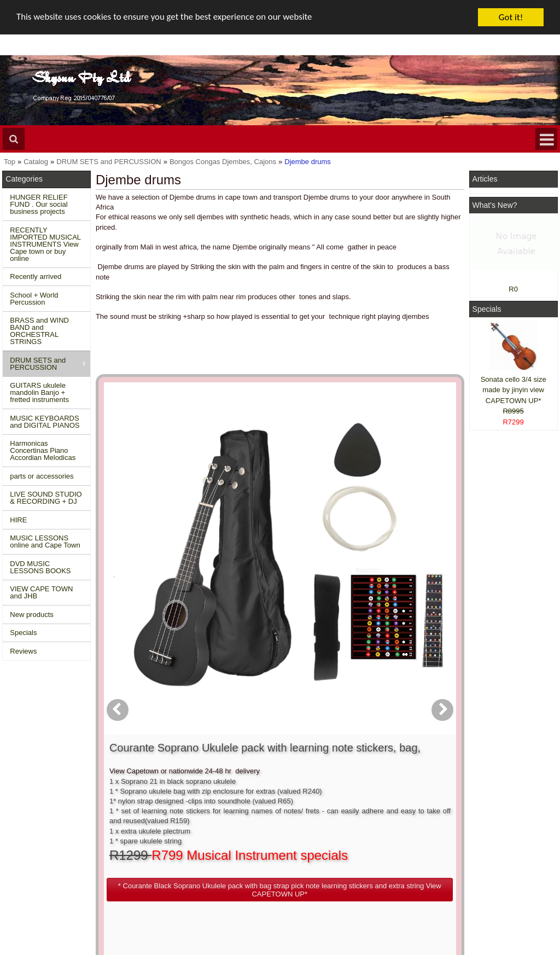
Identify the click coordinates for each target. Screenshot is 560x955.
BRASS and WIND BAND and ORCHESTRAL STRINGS (39, 331)
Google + (490, 873)
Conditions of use (153, 843)
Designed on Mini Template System (515, 950)
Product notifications (274, 863)
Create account (266, 833)
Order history (262, 853)
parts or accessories (42, 476)
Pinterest (489, 883)
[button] (332, 571)
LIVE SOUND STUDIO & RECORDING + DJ (46, 498)
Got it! (511, 17)
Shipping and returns (158, 853)
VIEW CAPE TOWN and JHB (41, 592)
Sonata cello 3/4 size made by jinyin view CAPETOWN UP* (514, 390)
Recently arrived (36, 276)
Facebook (506, 838)
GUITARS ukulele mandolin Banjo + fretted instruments (39, 392)
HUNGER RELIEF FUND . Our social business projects (39, 204)
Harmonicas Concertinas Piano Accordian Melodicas (43, 450)
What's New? (495, 205)
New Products (30, 843)
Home (17, 833)
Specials (23, 633)
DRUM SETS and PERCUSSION (38, 364)
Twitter (500, 857)
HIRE (18, 520)
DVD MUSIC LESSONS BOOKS (40, 567)
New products (31, 615)
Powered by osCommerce (436, 950)
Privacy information (156, 863)
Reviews (23, 651)
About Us (373, 833)
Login (250, 843)
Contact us (142, 833)
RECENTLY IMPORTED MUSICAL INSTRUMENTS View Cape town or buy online (45, 244)
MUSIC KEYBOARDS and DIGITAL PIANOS (45, 422)
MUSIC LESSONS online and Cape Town (45, 541)
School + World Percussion (34, 299)
